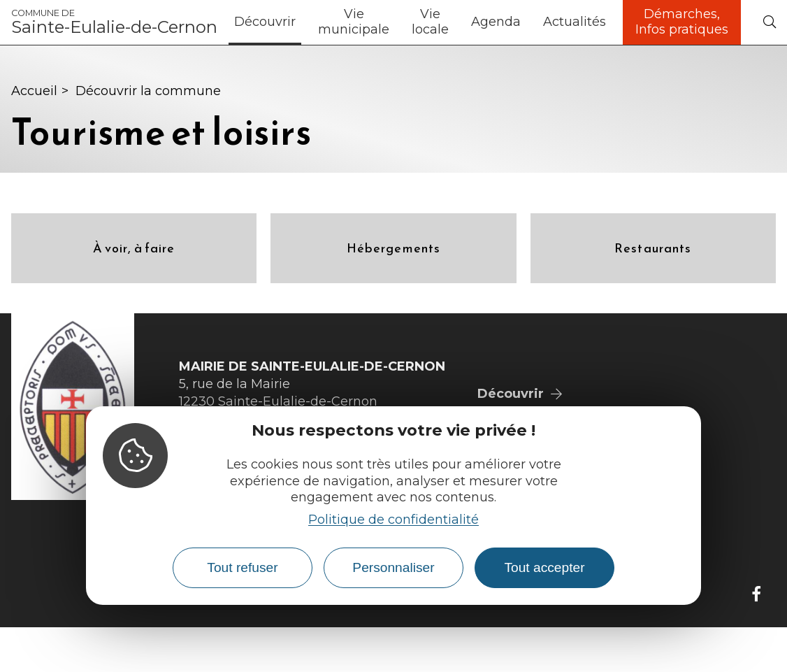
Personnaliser (393, 567)
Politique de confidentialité (393, 520)
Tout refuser (242, 567)
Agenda (496, 22)
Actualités (575, 22)
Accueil (34, 91)
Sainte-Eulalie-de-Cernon (114, 22)
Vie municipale (354, 22)
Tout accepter (544, 567)
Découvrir (265, 22)
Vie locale (430, 22)
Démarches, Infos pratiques (682, 22)
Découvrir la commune (148, 91)
